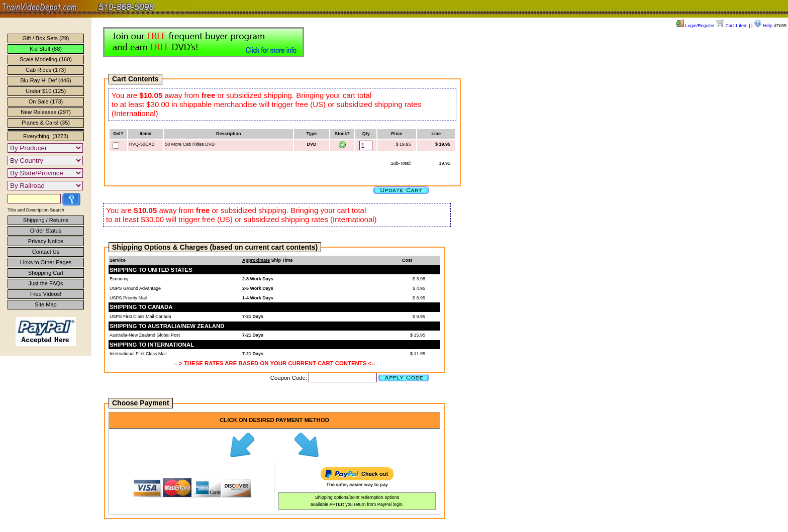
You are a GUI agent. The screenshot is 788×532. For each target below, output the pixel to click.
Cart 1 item (732, 26)
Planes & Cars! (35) (46, 123)
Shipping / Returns (46, 220)
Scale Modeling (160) (46, 59)
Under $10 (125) (46, 91)
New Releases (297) (46, 112)
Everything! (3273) (46, 136)
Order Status (46, 231)
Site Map (45, 304)
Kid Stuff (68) (46, 49)
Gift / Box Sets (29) (46, 38)
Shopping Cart (46, 273)
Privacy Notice (46, 241)
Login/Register (695, 26)
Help (763, 26)
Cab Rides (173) (46, 70)
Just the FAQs (45, 283)
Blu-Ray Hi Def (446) (45, 80)
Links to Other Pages (46, 262)
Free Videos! (46, 294)
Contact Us (46, 252)
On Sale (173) (46, 101)
